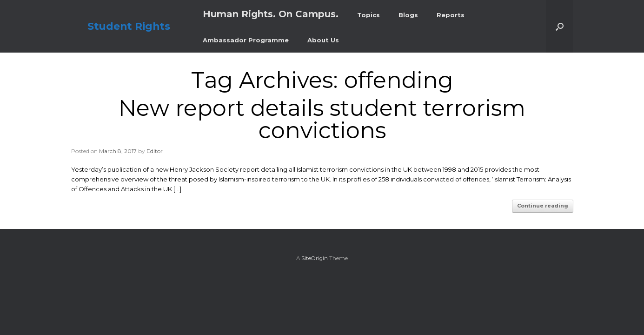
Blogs (408, 15)
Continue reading (543, 206)
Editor (155, 151)
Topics (368, 15)
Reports (451, 15)
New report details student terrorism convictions (322, 119)
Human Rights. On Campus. (271, 14)
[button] (560, 26)
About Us (323, 40)
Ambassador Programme (246, 40)
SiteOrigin (315, 258)
